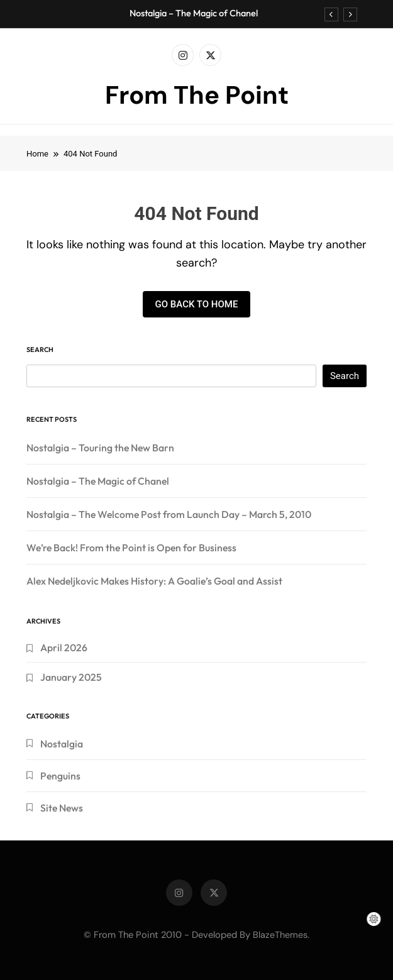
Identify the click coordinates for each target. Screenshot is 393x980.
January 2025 (71, 677)
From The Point (197, 95)
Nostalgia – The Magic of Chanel (194, 13)
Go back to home (197, 304)
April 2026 (64, 647)
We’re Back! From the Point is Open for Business (131, 548)
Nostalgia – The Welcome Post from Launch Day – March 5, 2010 (169, 514)
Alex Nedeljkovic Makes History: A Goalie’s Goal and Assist (154, 581)
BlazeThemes (280, 935)
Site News (62, 808)
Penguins (60, 776)
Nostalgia (62, 744)
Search (40, 350)
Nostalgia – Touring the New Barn (100, 448)
